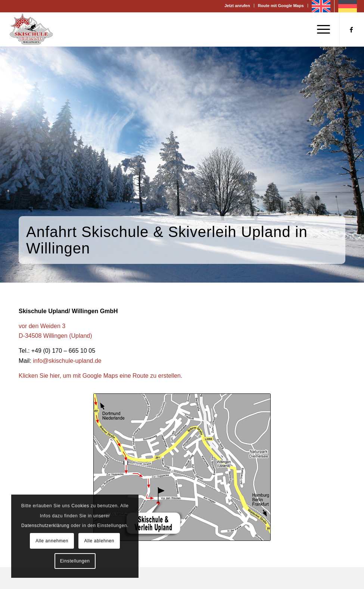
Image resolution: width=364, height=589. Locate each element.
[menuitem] (237, 6)
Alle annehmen (52, 541)
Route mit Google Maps (281, 6)
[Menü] (320, 29)
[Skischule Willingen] (31, 29)
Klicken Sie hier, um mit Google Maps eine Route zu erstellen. (100, 376)
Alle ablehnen (99, 541)
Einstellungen (75, 561)
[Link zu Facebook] (351, 29)
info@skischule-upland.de (67, 361)
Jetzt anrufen (237, 6)
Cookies (80, 506)
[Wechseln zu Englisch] (321, 6)
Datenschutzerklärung (45, 526)
